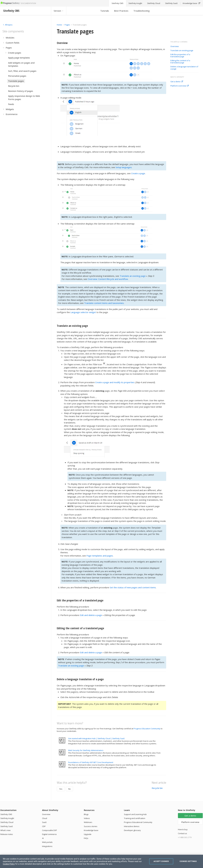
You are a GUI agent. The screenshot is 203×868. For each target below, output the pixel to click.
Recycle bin (157, 788)
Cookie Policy (9, 864)
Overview (175, 46)
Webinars (88, 822)
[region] (101, 861)
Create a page (138, 173)
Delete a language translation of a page (184, 68)
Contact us (182, 833)
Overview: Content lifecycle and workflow (108, 279)
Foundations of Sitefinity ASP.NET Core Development (91, 762)
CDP (44, 826)
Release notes (7, 834)
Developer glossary (132, 830)
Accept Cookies (161, 861)
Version (59, 11)
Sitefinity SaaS (7, 826)
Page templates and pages (100, 556)
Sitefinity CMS (6, 814)
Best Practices (121, 11)
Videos (87, 818)
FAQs (86, 838)
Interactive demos (132, 826)
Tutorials (105, 11)
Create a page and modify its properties (115, 382)
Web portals (47, 842)
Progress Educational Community (138, 822)
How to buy (183, 829)
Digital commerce (49, 834)
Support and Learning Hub (135, 814)
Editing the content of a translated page (180, 62)
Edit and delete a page (91, 615)
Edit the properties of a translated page (180, 56)
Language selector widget (83, 312)
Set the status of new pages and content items (133, 587)
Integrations (47, 846)
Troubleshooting (142, 11)
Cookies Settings (188, 861)
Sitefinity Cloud (7, 822)
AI (43, 838)
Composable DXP (50, 830)
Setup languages (124, 167)
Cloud (45, 818)
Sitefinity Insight (7, 818)
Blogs (86, 814)
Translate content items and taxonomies (104, 303)
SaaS (44, 822)
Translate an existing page (182, 51)
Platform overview (180, 86)
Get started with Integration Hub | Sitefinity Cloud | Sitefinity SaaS (96, 738)
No (69, 789)
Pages (67, 25)
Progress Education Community (147, 729)
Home (59, 25)
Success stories (91, 826)
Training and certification (135, 818)
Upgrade (88, 834)
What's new (5, 830)
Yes (61, 789)
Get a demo (177, 82)
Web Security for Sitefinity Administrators (86, 750)
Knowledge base (91, 830)
